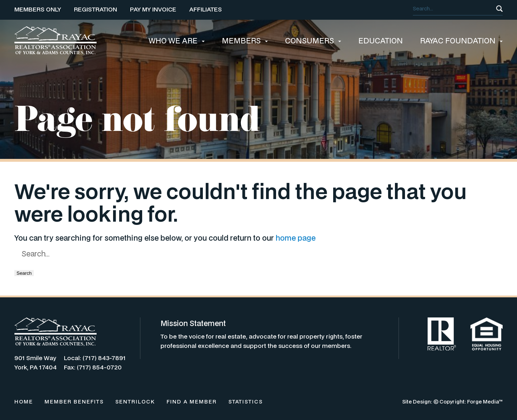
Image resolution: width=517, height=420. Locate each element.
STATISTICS (246, 402)
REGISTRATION (96, 9)
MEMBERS (245, 41)
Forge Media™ (485, 402)
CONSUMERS (313, 41)
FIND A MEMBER (192, 402)
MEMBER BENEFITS (74, 402)
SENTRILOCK (135, 402)
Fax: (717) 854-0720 (93, 367)
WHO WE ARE (177, 41)
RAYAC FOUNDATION (461, 41)
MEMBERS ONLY (38, 9)
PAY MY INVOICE (153, 9)
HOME (24, 402)
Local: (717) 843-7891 (95, 358)
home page (296, 238)
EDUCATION (381, 41)
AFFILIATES (206, 9)
